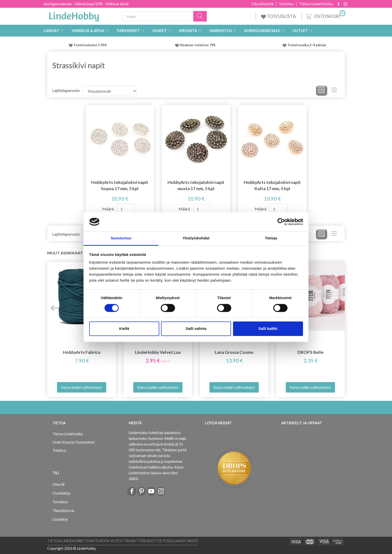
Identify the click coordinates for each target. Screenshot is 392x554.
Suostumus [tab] (121, 238)
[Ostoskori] (325, 16)
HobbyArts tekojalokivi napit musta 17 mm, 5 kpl (196, 185)
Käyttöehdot (143, 541)
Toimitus (286, 4)
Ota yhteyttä (262, 4)
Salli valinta (196, 329)
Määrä (108, 209)
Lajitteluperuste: (66, 90)
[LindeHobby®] (74, 15)
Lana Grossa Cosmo (234, 352)
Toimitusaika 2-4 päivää (306, 45)
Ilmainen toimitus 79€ (198, 45)
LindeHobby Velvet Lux (158, 352)
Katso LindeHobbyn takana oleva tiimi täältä (156, 473)
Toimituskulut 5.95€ (90, 45)
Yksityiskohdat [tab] (196, 238)
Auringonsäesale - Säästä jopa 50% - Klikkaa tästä (86, 4)
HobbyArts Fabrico (82, 352)
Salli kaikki (268, 329)
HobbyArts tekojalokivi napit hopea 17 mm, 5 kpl (120, 185)
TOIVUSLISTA (279, 16)
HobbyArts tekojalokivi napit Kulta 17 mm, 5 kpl (272, 185)
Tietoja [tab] (271, 238)
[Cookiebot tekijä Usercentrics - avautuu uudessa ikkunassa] (281, 222)
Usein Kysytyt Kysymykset (74, 442)
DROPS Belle (310, 352)
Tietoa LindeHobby (316, 4)
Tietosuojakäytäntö (177, 541)
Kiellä (124, 329)
